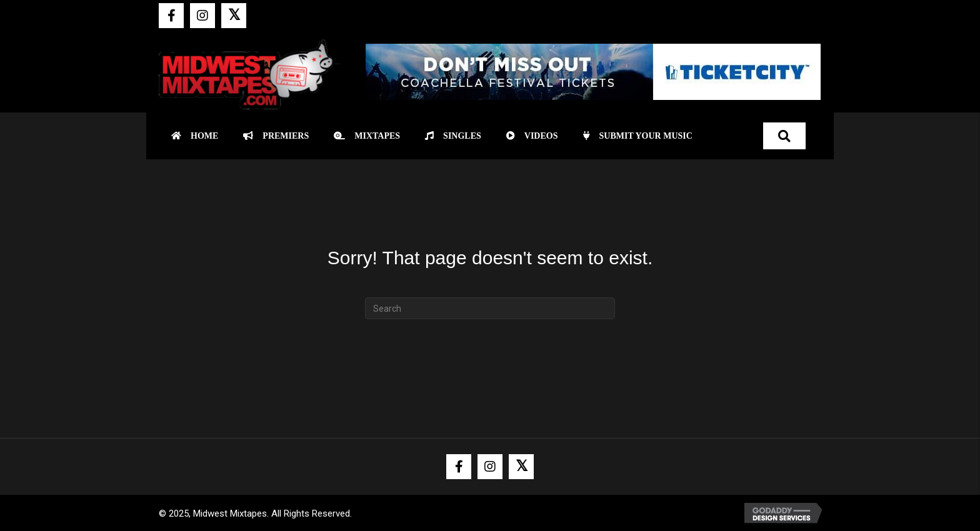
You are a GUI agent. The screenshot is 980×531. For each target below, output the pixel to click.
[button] (171, 16)
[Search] (490, 308)
